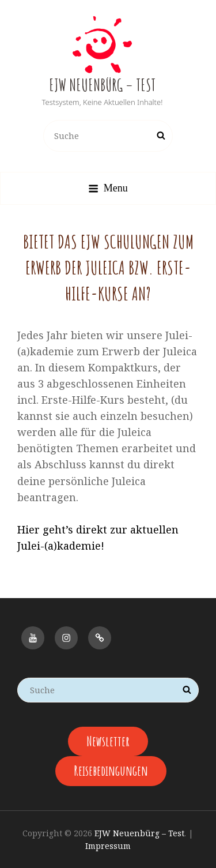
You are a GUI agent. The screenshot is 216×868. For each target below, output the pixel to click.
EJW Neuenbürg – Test (102, 85)
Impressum (108, 846)
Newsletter (108, 741)
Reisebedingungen (111, 771)
